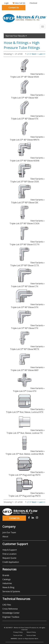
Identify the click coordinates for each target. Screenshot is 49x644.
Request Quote (9, 558)
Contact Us (14, 8)
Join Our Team (9, 532)
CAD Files (7, 605)
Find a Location (9, 554)
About (5, 537)
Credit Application (11, 562)
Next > (35, 54)
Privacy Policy (18, 632)
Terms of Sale (31, 635)
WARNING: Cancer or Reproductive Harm (24, 639)
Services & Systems (11, 591)
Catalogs (7, 579)
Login (6, 3)
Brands (6, 575)
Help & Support (10, 550)
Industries (7, 583)
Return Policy (31, 632)
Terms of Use (18, 635)
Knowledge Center (11, 613)
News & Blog (8, 587)
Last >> (42, 54)
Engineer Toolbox (11, 617)
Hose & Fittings (16, 43)
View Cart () (19, 3)
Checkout (33, 3)
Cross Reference (10, 609)
